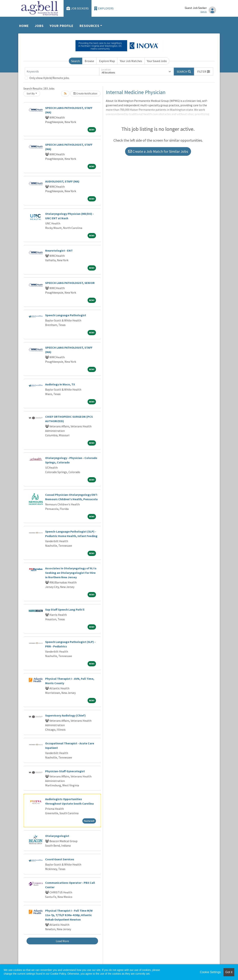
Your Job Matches (131, 61)
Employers (104, 8)
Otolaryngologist (57, 836)
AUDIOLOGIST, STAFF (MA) (62, 181)
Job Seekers (78, 8)
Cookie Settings (210, 972)
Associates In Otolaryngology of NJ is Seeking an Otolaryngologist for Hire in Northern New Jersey (71, 573)
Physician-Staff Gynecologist (65, 771)
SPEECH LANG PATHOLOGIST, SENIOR (70, 283)
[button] (204, 72)
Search (75, 61)
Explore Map (107, 61)
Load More (62, 941)
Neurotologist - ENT (59, 250)
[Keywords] (62, 72)
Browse (89, 61)
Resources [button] (89, 26)
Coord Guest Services (60, 859)
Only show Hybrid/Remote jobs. (49, 78)
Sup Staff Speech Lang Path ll (65, 609)
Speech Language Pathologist (66, 315)
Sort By (31, 93)
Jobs (39, 26)
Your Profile (62, 26)
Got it (229, 972)
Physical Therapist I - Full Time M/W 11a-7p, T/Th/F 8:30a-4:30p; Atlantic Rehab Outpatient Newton (69, 915)
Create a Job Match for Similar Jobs (158, 151)
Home (24, 26)
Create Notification (85, 93)
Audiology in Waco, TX (60, 384)
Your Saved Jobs (157, 61)
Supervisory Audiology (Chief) (65, 715)
